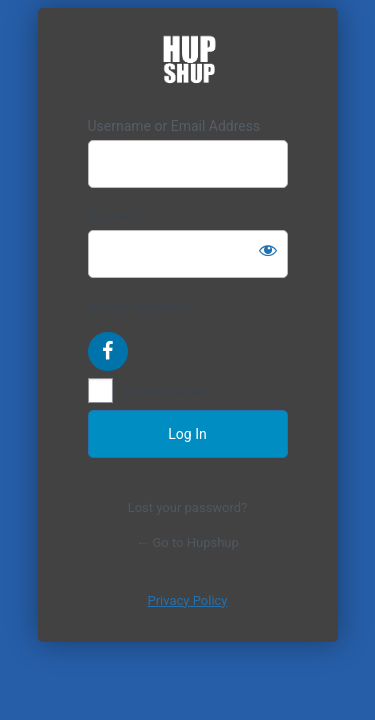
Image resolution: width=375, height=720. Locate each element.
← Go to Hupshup (187, 542)
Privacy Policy (187, 600)
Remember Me (165, 391)
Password (119, 216)
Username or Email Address (174, 126)
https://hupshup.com (187, 62)
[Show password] (268, 250)
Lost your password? (188, 507)
